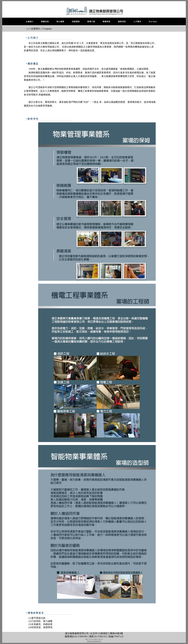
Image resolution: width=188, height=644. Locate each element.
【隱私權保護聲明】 (94, 641)
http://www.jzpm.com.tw (94, 639)
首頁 (28, 29)
